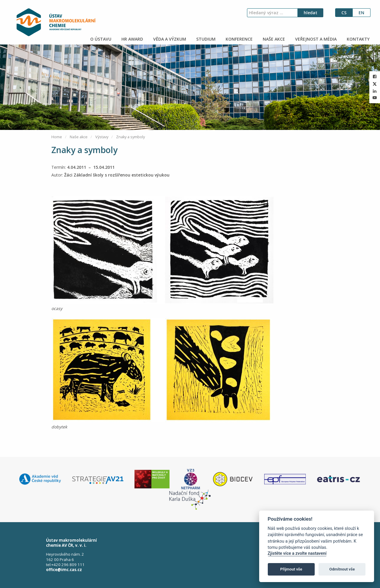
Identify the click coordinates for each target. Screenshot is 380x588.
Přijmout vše (291, 569)
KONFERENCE (239, 39)
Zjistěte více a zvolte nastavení (297, 553)
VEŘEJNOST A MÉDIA (315, 39)
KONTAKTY (358, 39)
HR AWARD (132, 39)
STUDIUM (205, 39)
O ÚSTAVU (100, 39)
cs (344, 13)
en (361, 13)
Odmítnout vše (342, 569)
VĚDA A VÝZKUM (169, 39)
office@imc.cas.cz (64, 570)
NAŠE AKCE (273, 39)
